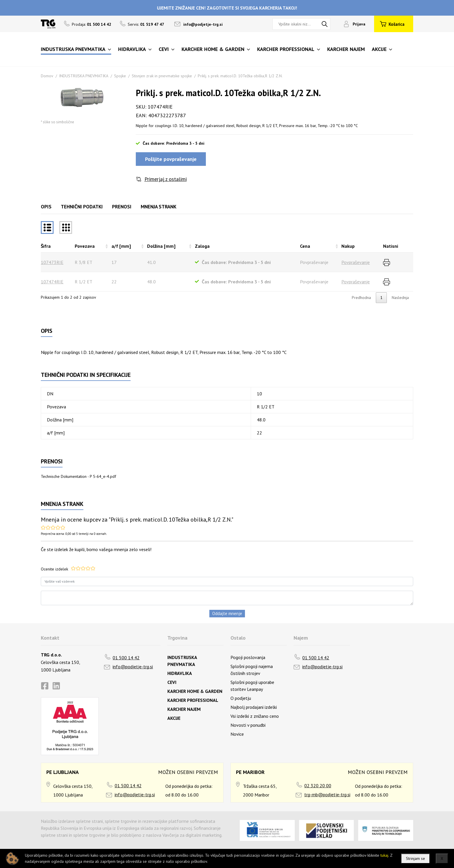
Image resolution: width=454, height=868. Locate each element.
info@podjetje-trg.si (203, 24)
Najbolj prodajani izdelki (254, 707)
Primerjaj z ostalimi (166, 179)
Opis (46, 207)
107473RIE (52, 262)
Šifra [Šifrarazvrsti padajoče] (46, 246)
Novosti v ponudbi (248, 725)
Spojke (120, 76)
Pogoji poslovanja (248, 657)
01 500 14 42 (126, 658)
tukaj (384, 855)
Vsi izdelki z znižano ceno (255, 716)
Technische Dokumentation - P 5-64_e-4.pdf (78, 476)
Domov (47, 76)
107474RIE (52, 282)
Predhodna (361, 298)
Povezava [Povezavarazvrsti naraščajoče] (85, 246)
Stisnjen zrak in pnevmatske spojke (162, 76)
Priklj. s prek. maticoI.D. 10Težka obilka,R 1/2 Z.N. (240, 76)
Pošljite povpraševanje (171, 159)
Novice (237, 734)
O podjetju (241, 698)
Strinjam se (415, 858)
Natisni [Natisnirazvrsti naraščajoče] (391, 246)
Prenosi (122, 207)
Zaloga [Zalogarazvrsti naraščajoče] (202, 246)
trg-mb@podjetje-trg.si (327, 794)
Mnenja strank (159, 207)
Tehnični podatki (82, 207)
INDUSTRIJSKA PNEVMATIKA (84, 76)
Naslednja (400, 298)
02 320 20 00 (318, 786)
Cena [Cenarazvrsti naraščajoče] (305, 246)
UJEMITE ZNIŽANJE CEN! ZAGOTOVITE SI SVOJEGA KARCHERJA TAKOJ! (227, 8)
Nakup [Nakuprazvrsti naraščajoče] (348, 246)
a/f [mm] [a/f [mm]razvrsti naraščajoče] (121, 246)
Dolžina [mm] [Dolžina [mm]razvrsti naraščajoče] (161, 246)
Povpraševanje (356, 262)
